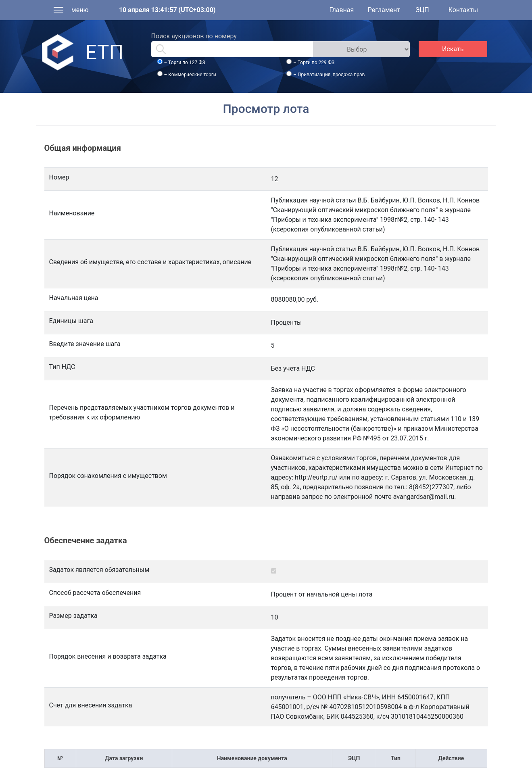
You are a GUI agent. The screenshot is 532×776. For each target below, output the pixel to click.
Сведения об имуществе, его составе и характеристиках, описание (150, 262)
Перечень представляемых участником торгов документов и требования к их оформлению (142, 412)
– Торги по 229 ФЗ (314, 63)
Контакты (463, 10)
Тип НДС (62, 367)
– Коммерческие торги (190, 75)
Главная (341, 10)
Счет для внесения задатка (91, 705)
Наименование (72, 213)
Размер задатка (73, 616)
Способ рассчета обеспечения (95, 593)
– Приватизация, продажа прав (329, 75)
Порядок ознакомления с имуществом (108, 476)
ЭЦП (422, 10)
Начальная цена (74, 298)
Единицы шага (71, 321)
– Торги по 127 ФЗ (184, 63)
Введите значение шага (85, 344)
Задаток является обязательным (99, 570)
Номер (59, 177)
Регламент (384, 10)
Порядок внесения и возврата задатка (108, 656)
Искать (453, 49)
